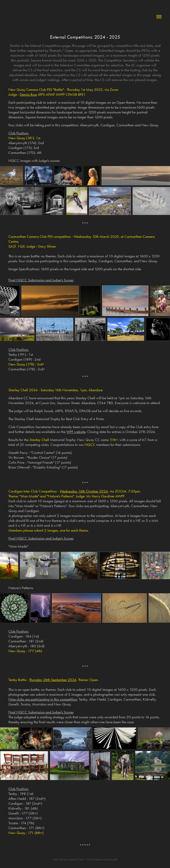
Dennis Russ (28, 94)
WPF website (76, 432)
